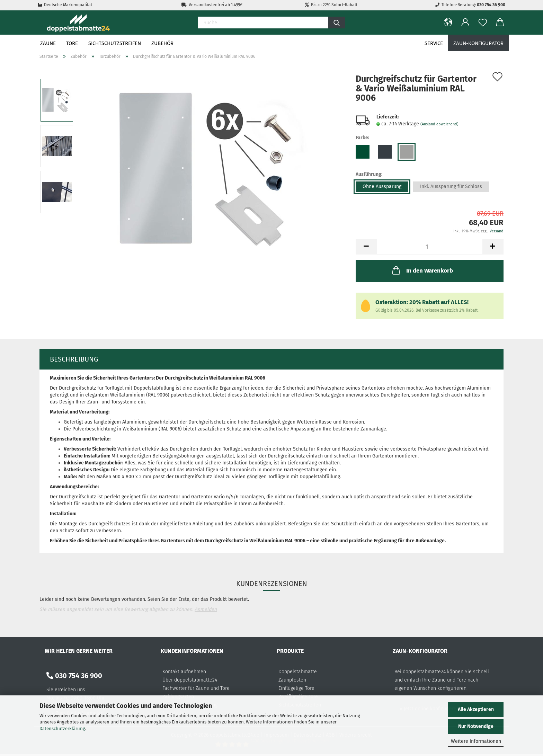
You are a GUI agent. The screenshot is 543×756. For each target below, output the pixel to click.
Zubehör (162, 43)
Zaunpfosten (292, 680)
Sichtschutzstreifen (115, 43)
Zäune (48, 43)
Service (434, 43)
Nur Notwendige (476, 726)
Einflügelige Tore (296, 688)
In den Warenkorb (422, 270)
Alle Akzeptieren (476, 709)
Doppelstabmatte (298, 672)
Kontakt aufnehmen (184, 672)
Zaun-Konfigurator (478, 43)
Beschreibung (74, 359)
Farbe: (362, 138)
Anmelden (206, 609)
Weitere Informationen (476, 741)
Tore (72, 43)
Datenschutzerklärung (62, 728)
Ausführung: (369, 174)
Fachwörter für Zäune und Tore (196, 688)
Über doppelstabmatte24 (190, 680)
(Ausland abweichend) (439, 124)
